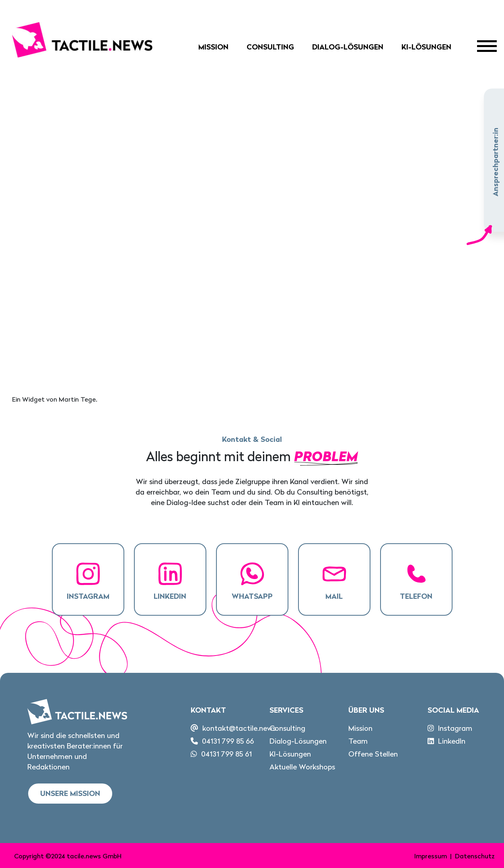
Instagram (455, 728)
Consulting (270, 47)
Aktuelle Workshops (302, 767)
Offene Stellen (373, 754)
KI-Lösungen (426, 47)
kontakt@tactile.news (239, 728)
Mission (213, 47)
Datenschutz (475, 856)
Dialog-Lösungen (348, 47)
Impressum (431, 856)
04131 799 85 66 (228, 741)
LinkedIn (452, 741)
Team (358, 741)
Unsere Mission (70, 793)
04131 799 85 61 (226, 754)
